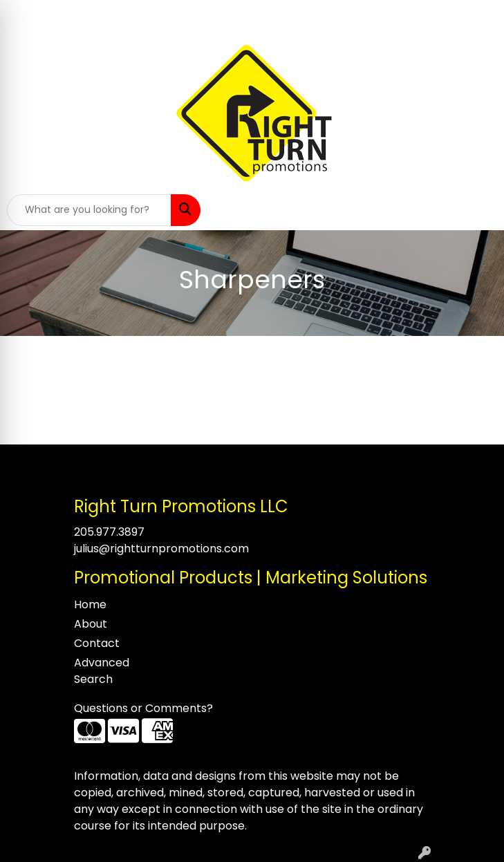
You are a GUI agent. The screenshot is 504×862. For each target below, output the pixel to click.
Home (90, 605)
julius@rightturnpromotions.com (161, 549)
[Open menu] (476, 210)
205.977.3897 (109, 532)
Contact (97, 643)
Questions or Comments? (143, 708)
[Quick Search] (89, 210)
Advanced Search (102, 671)
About (91, 624)
